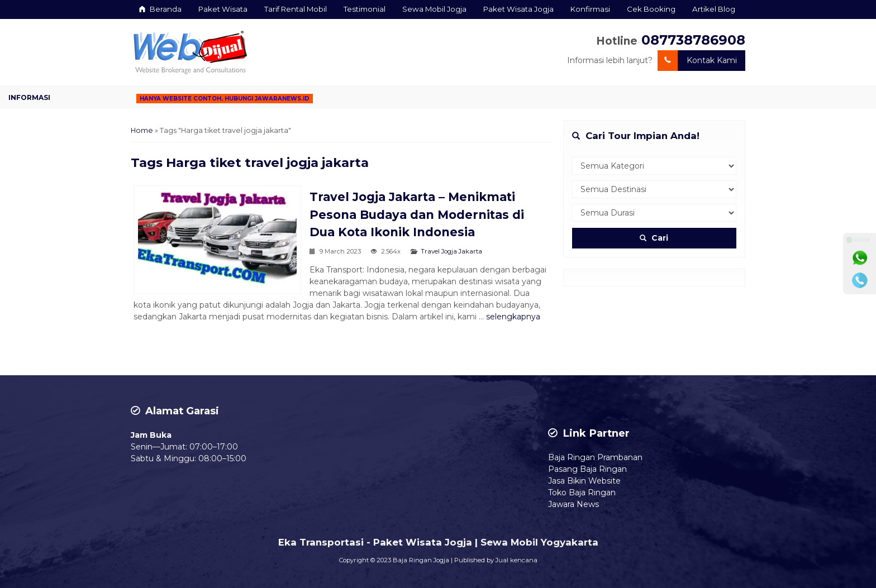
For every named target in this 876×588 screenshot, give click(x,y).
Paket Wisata (223, 9)
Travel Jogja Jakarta (451, 251)
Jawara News (573, 504)
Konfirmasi (590, 9)
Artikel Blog (714, 9)
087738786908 (693, 40)
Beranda (160, 9)
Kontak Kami (697, 61)
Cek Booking (651, 9)
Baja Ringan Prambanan (595, 457)
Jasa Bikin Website (584, 481)
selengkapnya (513, 317)
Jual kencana (516, 560)
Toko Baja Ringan (582, 493)
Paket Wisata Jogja (518, 9)
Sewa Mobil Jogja (434, 9)
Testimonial (365, 9)
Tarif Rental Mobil (296, 9)
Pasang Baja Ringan (587, 469)
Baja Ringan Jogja (421, 560)
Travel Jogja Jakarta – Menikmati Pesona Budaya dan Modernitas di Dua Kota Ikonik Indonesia (417, 214)
